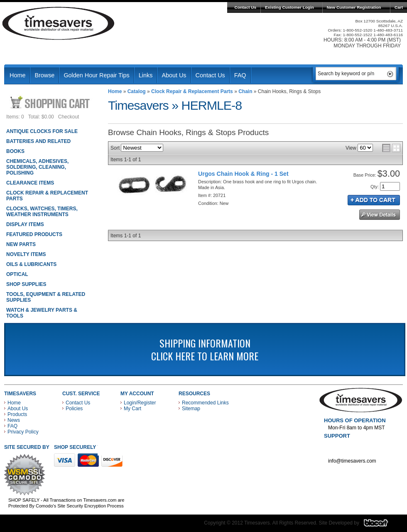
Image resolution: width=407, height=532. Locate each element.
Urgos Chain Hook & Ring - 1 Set (243, 174)
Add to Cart (374, 200)
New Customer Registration (354, 7)
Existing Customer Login (289, 7)
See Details (380, 215)
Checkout (69, 117)
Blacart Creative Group (381, 525)
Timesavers (59, 23)
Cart (399, 7)
